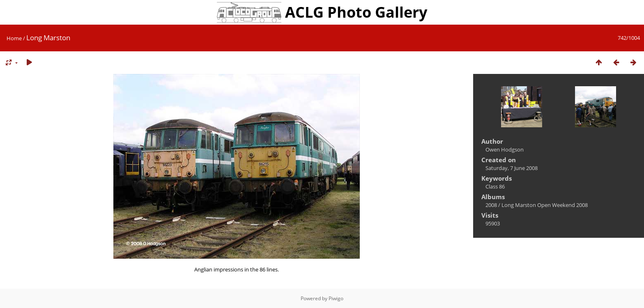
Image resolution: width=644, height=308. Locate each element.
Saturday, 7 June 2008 (512, 168)
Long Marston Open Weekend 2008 (545, 205)
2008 (491, 205)
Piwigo (336, 298)
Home (14, 38)
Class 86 (495, 186)
